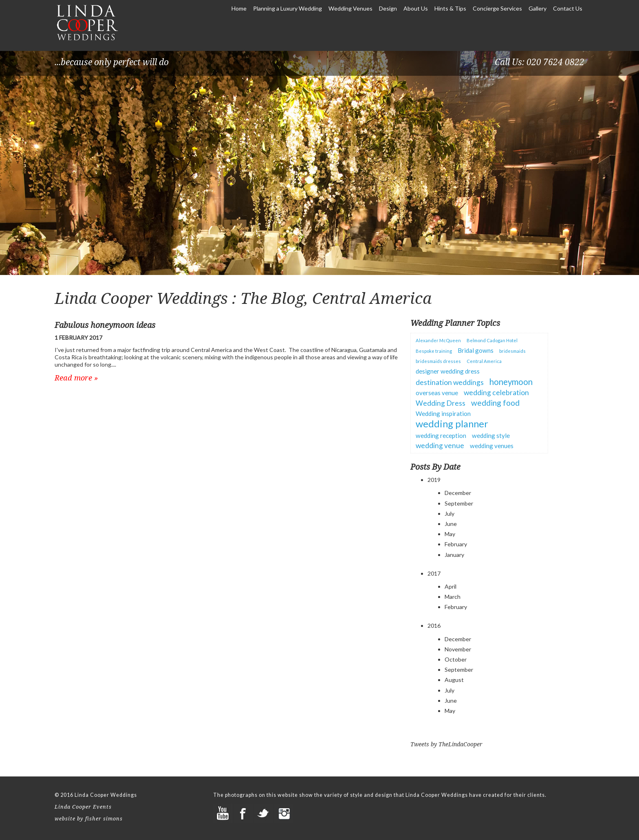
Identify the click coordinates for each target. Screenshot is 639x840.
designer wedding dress (448, 371)
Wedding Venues (350, 8)
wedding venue (440, 445)
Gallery (538, 8)
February (456, 544)
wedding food (495, 403)
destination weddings (450, 382)
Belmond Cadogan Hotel (492, 340)
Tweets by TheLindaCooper (446, 744)
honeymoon (511, 382)
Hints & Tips (451, 8)
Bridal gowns (476, 350)
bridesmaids (512, 351)
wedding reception (441, 435)
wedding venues (492, 446)
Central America (484, 361)
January (454, 555)
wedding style (491, 435)
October (456, 659)
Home (239, 8)
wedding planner (452, 424)
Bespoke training (434, 351)
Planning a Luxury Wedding (288, 8)
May (450, 534)
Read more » (76, 378)
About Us (416, 8)
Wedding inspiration (443, 413)
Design (388, 8)
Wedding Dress (441, 403)
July (450, 513)
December (458, 493)
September (459, 503)
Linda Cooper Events (83, 807)
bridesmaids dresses (438, 361)
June (451, 524)
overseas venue (437, 393)
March (453, 597)
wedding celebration (496, 393)
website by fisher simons (89, 819)
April (451, 586)
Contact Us (568, 8)
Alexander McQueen (438, 340)
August (454, 680)
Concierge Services (497, 8)
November (458, 649)
